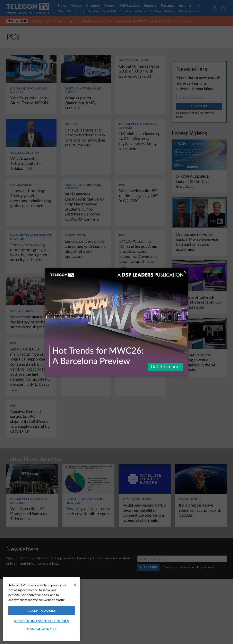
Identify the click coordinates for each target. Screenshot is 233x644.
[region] (42, 609)
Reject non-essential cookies (42, 621)
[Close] (75, 585)
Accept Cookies (42, 611)
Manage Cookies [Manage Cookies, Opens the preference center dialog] (42, 629)
